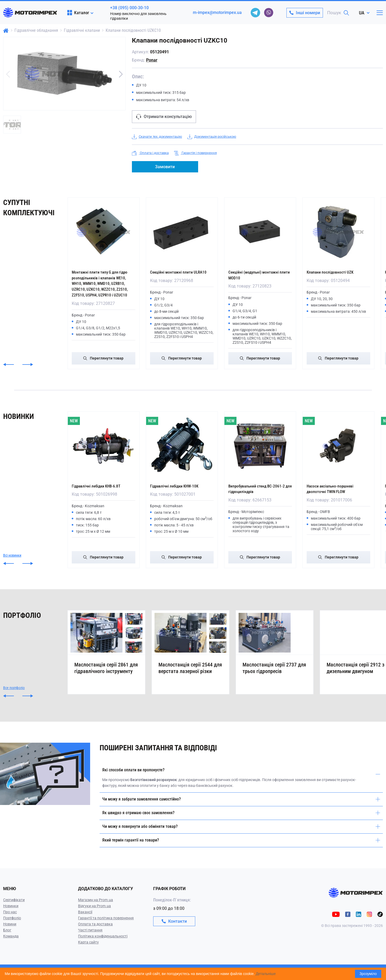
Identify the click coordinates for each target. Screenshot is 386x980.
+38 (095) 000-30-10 (129, 8)
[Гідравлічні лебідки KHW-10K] (182, 445)
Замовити (165, 167)
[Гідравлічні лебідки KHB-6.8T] (104, 445)
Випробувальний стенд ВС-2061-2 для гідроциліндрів (258, 488)
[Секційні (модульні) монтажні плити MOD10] (260, 232)
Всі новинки (12, 560)
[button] (121, 74)
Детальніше (266, 974)
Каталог (78, 13)
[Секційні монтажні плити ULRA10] (182, 232)
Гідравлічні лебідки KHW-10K (179, 485)
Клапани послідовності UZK (334, 272)
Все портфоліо (14, 699)
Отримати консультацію (164, 117)
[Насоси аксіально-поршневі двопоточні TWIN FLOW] (338, 445)
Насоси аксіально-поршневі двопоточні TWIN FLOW (334, 488)
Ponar (152, 60)
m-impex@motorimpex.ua (217, 12)
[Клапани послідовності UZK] (338, 232)
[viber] (269, 13)
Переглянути (104, 358)
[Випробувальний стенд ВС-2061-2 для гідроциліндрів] (260, 445)
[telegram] (255, 13)
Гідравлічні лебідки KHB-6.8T (101, 485)
